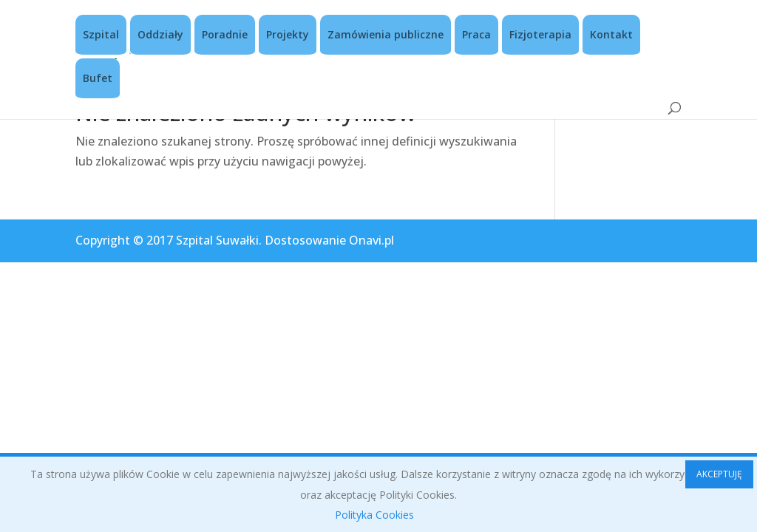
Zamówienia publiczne (386, 34)
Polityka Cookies (374, 515)
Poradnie (225, 34)
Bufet (98, 78)
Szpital (101, 34)
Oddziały (160, 34)
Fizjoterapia (540, 34)
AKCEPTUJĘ (719, 474)
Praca (476, 34)
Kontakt (611, 34)
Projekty (288, 34)
